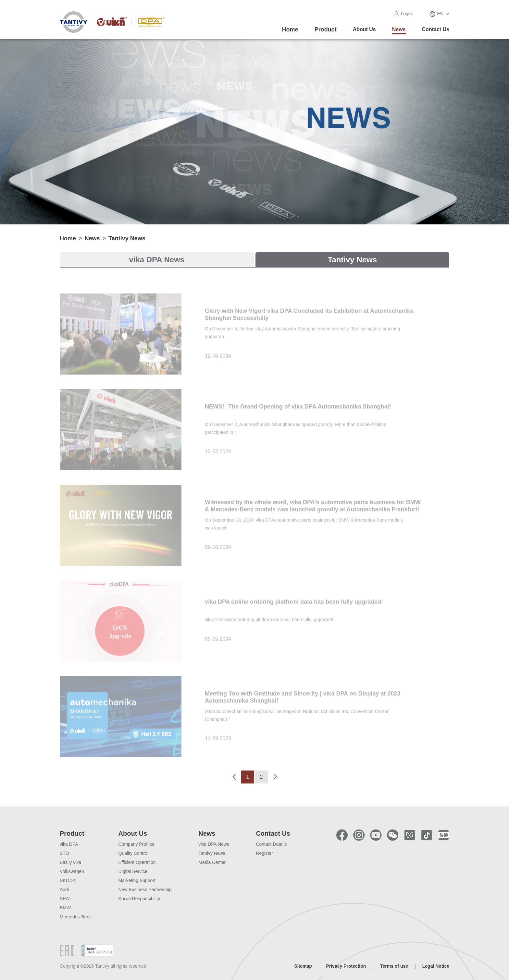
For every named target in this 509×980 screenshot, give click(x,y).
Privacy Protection (346, 966)
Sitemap (303, 966)
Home (68, 238)
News (92, 238)
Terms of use (394, 966)
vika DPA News (157, 260)
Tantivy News (127, 238)
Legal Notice (436, 966)
